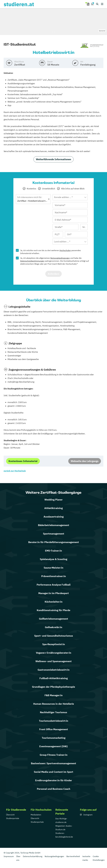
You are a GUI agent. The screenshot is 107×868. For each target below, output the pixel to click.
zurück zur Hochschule (15, 471)
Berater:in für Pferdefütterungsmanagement (54, 542)
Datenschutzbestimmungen (32, 261)
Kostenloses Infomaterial (23, 461)
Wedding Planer (53, 500)
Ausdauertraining (54, 517)
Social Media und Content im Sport (53, 772)
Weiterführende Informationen (53, 159)
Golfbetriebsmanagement (53, 619)
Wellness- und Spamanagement (53, 661)
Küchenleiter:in (54, 602)
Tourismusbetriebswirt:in (54, 721)
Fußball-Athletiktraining (54, 678)
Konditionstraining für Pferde (53, 610)
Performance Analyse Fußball (54, 585)
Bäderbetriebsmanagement (54, 525)
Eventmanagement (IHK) (53, 746)
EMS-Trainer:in (53, 551)
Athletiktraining (53, 508)
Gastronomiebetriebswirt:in (54, 670)
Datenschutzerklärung (33, 856)
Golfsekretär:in (54, 627)
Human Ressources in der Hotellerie (54, 704)
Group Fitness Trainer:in (54, 755)
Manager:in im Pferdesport (54, 593)
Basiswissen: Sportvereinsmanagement (53, 763)
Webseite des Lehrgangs (85, 461)
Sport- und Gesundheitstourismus (54, 636)
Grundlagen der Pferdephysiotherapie (53, 687)
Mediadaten (36, 815)
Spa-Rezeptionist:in (54, 644)
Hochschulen (65, 250)
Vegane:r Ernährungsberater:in (54, 653)
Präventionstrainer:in (54, 576)
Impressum (9, 856)
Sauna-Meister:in (53, 568)
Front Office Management (54, 729)
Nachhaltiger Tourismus (53, 712)
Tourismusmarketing (54, 738)
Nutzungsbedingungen (60, 258)
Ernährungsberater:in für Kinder (54, 780)
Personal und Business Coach (54, 789)
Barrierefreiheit (73, 856)
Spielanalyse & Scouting (53, 559)
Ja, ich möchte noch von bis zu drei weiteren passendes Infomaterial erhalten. (51, 252)
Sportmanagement (54, 534)
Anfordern (53, 274)
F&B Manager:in (54, 695)
